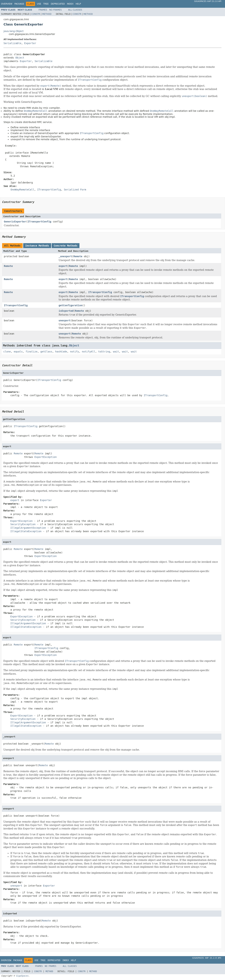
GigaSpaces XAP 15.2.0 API (208, 1)
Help (78, 4)
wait (116, 352)
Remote (78, 256)
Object (20, 58)
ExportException (46, 457)
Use (39, 4)
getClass (46, 352)
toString (104, 352)
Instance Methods (37, 246)
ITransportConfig (39, 222)
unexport (65, 320)
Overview (7, 4)
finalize (31, 352)
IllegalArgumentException (28, 528)
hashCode (61, 352)
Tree (46, 4)
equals (18, 352)
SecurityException (23, 524)
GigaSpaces (22, 976)
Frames (43, 10)
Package (19, 4)
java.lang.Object (14, 31)
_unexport (65, 256)
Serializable (12, 43)
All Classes (75, 10)
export (63, 266)
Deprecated (58, 4)
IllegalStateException (26, 531)
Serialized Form (75, 190)
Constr (36, 14)
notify (74, 352)
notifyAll (89, 352)
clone (7, 352)
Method (47, 14)
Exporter (30, 43)
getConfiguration (71, 305)
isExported (66, 311)
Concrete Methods (66, 246)
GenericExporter (15, 222)
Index (70, 4)
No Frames (55, 10)
